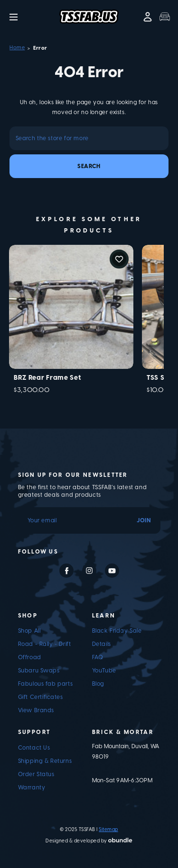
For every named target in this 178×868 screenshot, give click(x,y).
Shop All (29, 631)
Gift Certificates (41, 697)
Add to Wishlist (119, 259)
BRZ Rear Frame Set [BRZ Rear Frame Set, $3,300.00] (47, 378)
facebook (66, 571)
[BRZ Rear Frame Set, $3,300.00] (71, 307)
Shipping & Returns (45, 761)
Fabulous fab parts (46, 684)
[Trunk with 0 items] (165, 17)
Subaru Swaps (39, 671)
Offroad (30, 657)
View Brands (36, 710)
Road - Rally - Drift (45, 644)
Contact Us (34, 748)
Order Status (36, 774)
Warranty (32, 787)
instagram (89, 571)
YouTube (104, 671)
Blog (98, 684)
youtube (112, 571)
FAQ (98, 657)
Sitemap (108, 829)
